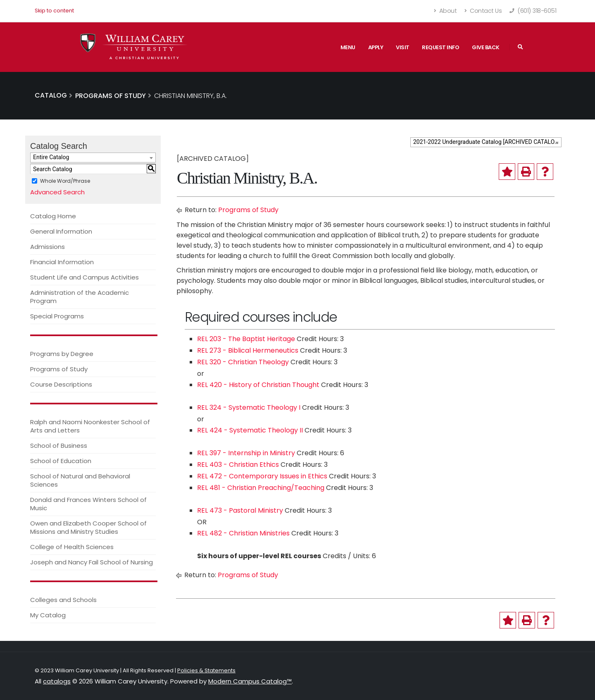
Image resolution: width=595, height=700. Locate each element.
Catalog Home (53, 216)
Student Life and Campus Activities (84, 277)
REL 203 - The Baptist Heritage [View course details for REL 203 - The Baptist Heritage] (246, 339)
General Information (61, 231)
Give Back (486, 47)
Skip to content (54, 11)
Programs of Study (59, 369)
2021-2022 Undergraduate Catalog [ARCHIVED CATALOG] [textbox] (487, 142)
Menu (348, 47)
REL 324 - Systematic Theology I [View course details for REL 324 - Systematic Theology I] (249, 407)
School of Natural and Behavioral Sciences (80, 480)
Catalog (51, 95)
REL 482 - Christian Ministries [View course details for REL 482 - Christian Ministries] (243, 533)
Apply (376, 47)
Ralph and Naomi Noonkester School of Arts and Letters (90, 426)
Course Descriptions (61, 384)
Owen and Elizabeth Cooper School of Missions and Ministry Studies (88, 527)
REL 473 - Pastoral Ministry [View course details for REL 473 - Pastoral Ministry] (240, 510)
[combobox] (486, 142)
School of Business (59, 446)
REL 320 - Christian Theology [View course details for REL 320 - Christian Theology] (243, 362)
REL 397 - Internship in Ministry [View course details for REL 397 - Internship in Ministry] (246, 453)
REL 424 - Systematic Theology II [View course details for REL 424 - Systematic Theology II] (250, 430)
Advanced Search (57, 192)
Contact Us (483, 11)
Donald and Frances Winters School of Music (88, 504)
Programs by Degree (62, 354)
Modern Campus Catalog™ (250, 681)
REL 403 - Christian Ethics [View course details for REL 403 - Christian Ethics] (238, 465)
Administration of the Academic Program (80, 297)
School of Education (61, 461)
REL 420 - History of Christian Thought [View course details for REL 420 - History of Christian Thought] (258, 385)
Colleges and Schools (63, 600)
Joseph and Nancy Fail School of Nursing (92, 562)
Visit (403, 47)
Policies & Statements (206, 670)
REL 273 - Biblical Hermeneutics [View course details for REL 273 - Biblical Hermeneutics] (248, 350)
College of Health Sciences (72, 547)
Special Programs (57, 316)
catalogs (57, 681)
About (446, 11)
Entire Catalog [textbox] (51, 157)
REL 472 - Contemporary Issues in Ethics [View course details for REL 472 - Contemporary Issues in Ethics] (262, 476)
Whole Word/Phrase (65, 181)
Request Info (440, 47)
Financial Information (62, 262)
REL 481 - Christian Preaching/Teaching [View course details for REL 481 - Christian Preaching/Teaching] (261, 488)
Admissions (48, 247)
